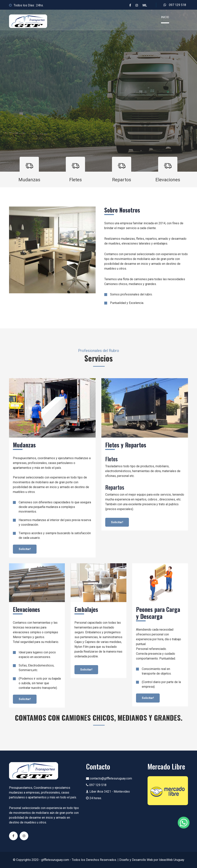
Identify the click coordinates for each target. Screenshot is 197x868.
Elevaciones (168, 180)
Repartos (122, 180)
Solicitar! (25, 549)
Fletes (76, 180)
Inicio (165, 17)
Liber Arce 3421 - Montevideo (108, 792)
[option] (98, 91)
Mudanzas (29, 180)
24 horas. (94, 798)
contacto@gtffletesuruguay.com (109, 778)
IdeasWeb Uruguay (172, 860)
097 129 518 (175, 5)
